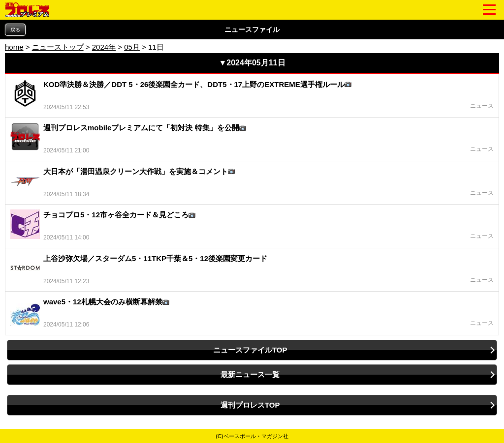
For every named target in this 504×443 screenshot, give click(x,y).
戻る (15, 30)
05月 (132, 47)
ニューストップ (58, 47)
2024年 (104, 47)
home (14, 47)
